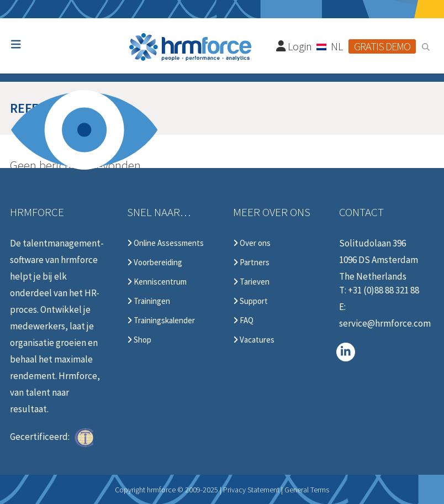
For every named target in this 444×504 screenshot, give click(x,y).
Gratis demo (382, 46)
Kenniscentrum (157, 282)
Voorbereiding (155, 262)
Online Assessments (165, 243)
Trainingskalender (161, 321)
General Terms (307, 490)
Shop (139, 340)
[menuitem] (330, 46)
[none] (330, 46)
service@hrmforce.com (385, 323)
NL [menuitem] (337, 46)
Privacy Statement (251, 490)
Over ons (252, 243)
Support (250, 301)
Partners (251, 262)
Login (294, 46)
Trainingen (149, 301)
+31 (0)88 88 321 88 (384, 290)
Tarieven (251, 282)
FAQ (243, 321)
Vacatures (254, 340)
